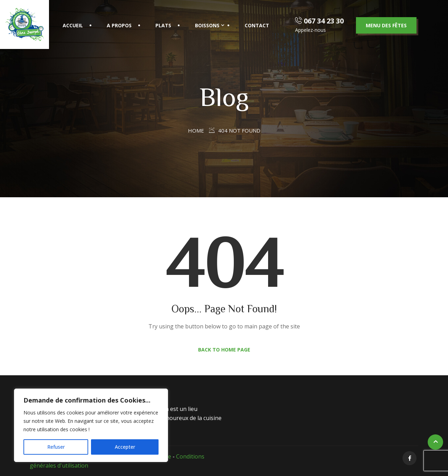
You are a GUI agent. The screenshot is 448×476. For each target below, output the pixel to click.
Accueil (73, 25)
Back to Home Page (224, 350)
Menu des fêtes (386, 25)
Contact (257, 25)
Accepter (125, 447)
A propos (119, 25)
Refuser (56, 447)
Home (196, 130)
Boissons (207, 25)
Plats (163, 25)
